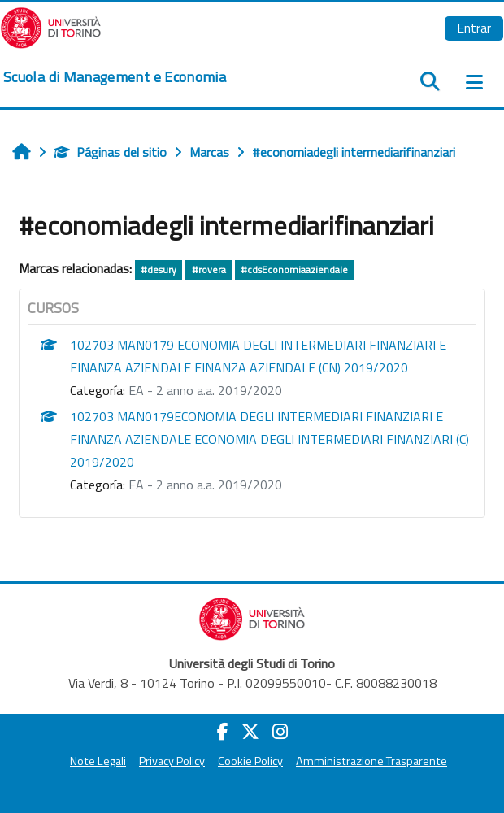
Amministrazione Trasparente (371, 761)
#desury (159, 270)
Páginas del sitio (110, 152)
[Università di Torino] (51, 26)
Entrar (474, 28)
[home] (115, 77)
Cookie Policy (250, 761)
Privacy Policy (172, 761)
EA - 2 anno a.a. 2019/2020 (205, 390)
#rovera (209, 270)
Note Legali (98, 761)
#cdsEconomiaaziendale (294, 270)
